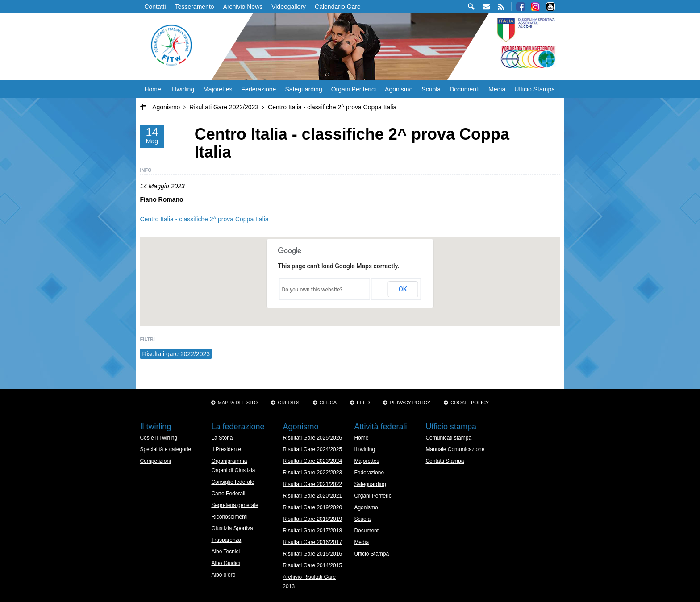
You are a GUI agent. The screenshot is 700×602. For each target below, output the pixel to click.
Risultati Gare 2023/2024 (312, 461)
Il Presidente (226, 449)
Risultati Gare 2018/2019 (312, 519)
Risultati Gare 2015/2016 (312, 554)
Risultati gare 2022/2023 (176, 354)
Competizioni (155, 461)
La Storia (222, 438)
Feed (363, 403)
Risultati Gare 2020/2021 (312, 496)
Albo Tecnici (225, 552)
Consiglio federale (233, 482)
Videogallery (289, 7)
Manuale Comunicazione (455, 449)
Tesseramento (195, 7)
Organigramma (229, 461)
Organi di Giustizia (233, 470)
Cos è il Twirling (158, 438)
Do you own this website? (312, 290)
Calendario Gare (338, 7)
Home (152, 89)
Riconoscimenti (229, 517)
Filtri (147, 339)
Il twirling (182, 89)
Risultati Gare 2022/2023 (312, 473)
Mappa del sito (238, 403)
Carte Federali (228, 494)
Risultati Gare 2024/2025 (312, 449)
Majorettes (218, 89)
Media (497, 89)
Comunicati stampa (448, 438)
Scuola (431, 89)
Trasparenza (226, 540)
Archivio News (243, 7)
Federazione (259, 89)
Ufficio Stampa (535, 89)
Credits (288, 403)
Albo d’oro (223, 575)
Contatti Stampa (445, 461)
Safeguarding (303, 89)
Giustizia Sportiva (232, 528)
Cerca (328, 403)
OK (403, 289)
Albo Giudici (225, 563)
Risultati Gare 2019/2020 (312, 507)
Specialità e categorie (165, 449)
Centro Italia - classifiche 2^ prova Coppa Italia (204, 219)
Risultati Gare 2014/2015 (312, 565)
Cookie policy (470, 403)
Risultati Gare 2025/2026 (312, 438)
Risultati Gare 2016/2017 (312, 542)
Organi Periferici (354, 89)
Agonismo (399, 89)
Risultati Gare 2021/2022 (312, 484)
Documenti (465, 89)
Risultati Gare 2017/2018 (312, 531)
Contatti (155, 7)
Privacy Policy (410, 403)
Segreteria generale (235, 505)
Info (146, 170)
